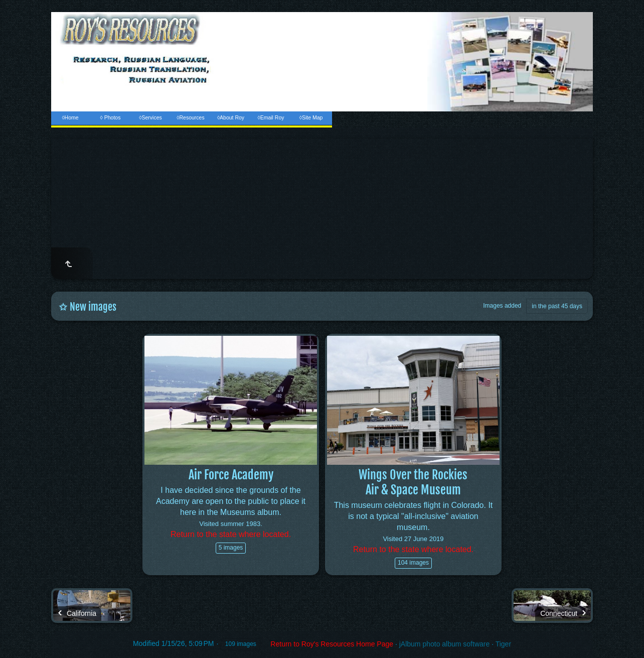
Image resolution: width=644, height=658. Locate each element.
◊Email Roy (271, 117)
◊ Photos (111, 117)
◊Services (150, 117)
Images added (502, 306)
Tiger (503, 644)
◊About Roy (231, 117)
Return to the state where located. (231, 534)
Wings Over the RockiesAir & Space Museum (413, 482)
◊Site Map (311, 117)
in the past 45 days (557, 306)
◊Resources (190, 117)
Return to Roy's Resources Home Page (332, 644)
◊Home (70, 117)
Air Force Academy (231, 475)
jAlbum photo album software (445, 644)
